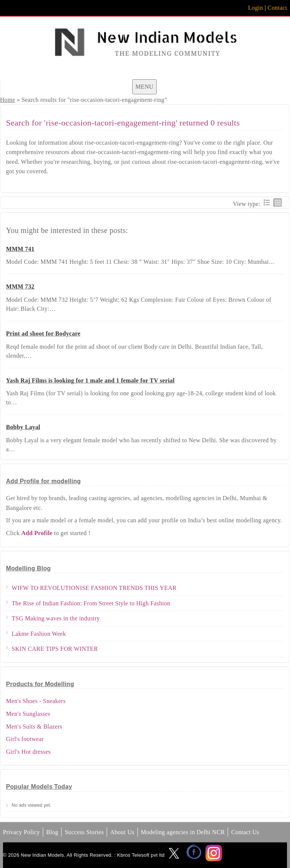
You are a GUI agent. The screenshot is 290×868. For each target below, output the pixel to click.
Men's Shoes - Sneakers (36, 701)
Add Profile (37, 533)
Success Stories (84, 832)
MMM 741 (20, 249)
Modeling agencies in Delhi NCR (183, 832)
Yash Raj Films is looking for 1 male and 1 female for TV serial (90, 380)
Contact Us (245, 832)
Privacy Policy (21, 832)
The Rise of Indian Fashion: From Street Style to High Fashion (91, 603)
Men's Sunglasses (28, 714)
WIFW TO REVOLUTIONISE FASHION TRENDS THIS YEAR (94, 588)
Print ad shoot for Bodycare (43, 333)
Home (8, 100)
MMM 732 (20, 287)
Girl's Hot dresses (28, 752)
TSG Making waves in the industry (56, 618)
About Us (122, 832)
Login (255, 8)
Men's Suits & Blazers (34, 727)
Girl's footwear (25, 739)
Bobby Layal (23, 427)
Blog (52, 832)
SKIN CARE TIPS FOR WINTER (55, 649)
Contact (277, 8)
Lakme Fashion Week (39, 634)
